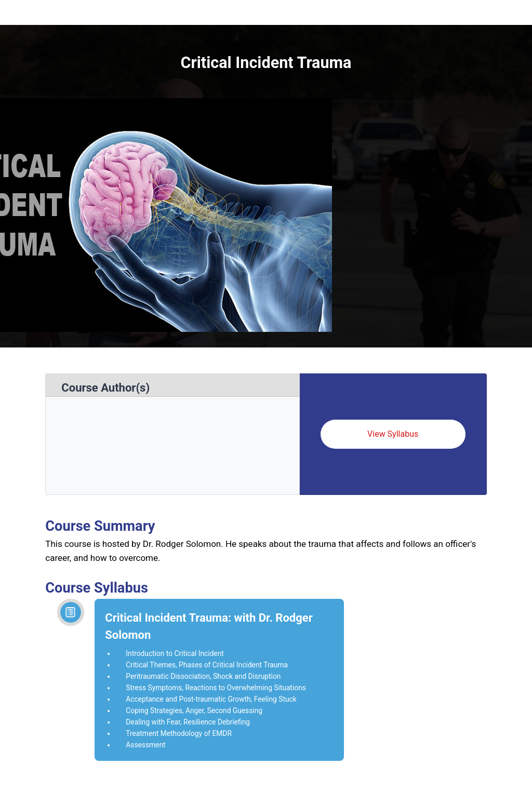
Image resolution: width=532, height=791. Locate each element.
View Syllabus (393, 434)
